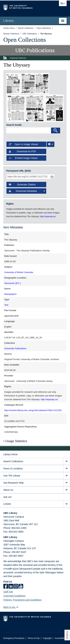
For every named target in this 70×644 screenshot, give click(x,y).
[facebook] (6, 587)
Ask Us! (7, 497)
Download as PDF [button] (22, 151)
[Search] (56, 130)
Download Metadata (27, 191)
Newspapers (10, 294)
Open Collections (25, 40)
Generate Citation (22, 185)
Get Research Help (13, 483)
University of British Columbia (19, 272)
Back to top (11, 607)
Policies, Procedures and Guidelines (22, 600)
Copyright (47, 638)
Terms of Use (34, 638)
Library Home (11, 454)
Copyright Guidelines (14, 596)
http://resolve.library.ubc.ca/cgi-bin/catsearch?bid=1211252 (33, 410)
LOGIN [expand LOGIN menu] (7, 504)
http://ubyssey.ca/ (49, 399)
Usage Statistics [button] (15, 441)
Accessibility (60, 638)
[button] (17, 607)
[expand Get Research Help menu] (67, 483)
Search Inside (14, 125)
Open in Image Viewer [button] (23, 144)
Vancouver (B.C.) (13, 283)
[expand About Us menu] (67, 490)
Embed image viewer (23, 158)
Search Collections (13, 461)
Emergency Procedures (14, 638)
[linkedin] (11, 587)
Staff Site (8, 592)
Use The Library (12, 476)
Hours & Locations (13, 468)
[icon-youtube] (21, 587)
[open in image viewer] (13, 83)
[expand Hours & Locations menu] (67, 469)
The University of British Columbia (26, 7)
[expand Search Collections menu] (67, 461)
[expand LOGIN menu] (67, 504)
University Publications (15, 348)
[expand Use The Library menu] (67, 476)
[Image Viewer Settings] (51, 144)
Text (6, 305)
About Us (8, 490)
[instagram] (16, 587)
